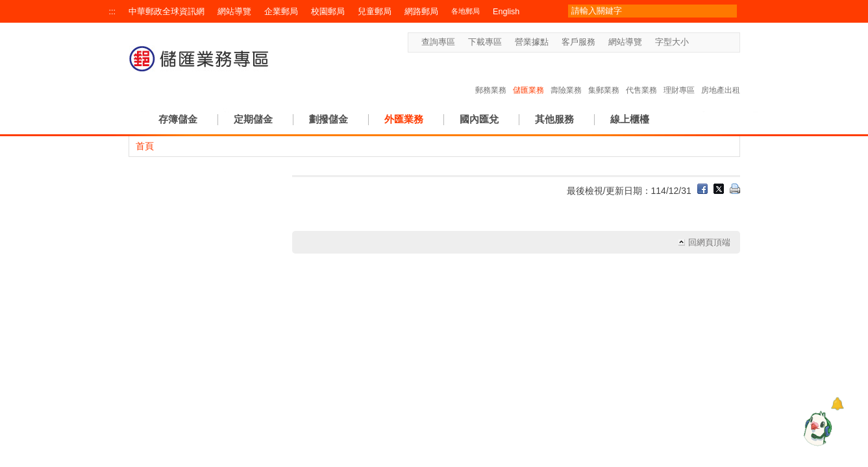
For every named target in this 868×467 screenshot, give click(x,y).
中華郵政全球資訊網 (167, 12)
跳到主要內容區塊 (7, 7)
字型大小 (672, 42)
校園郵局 (328, 12)
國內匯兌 (479, 119)
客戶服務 (578, 42)
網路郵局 (421, 12)
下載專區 (485, 42)
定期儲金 (253, 119)
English (506, 12)
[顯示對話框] (837, 404)
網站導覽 (234, 12)
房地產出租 (721, 77)
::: (113, 12)
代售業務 (641, 77)
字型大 (722, 42)
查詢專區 (438, 42)
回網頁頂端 (709, 243)
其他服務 (554, 119)
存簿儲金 (178, 119)
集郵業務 (604, 77)
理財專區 (679, 77)
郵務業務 (491, 77)
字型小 (697, 42)
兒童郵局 (375, 12)
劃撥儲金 (329, 119)
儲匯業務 (528, 77)
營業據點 (532, 42)
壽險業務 (566, 77)
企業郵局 (281, 12)
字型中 (709, 42)
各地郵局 (465, 11)
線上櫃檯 (630, 119)
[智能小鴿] (816, 428)
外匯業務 (404, 119)
